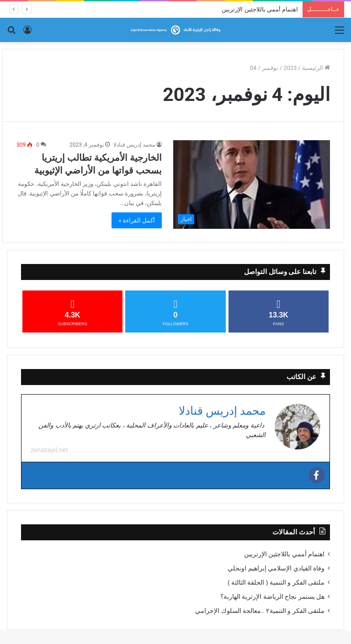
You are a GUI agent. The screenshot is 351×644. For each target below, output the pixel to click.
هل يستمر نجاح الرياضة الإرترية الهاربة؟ (272, 597)
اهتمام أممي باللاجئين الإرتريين (260, 9)
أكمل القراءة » (137, 220)
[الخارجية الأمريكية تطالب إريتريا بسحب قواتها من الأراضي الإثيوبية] (252, 184)
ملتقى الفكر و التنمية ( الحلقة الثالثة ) (276, 583)
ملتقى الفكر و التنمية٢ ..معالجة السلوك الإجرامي (260, 611)
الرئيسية (316, 68)
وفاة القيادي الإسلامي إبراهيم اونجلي (276, 569)
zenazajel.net (49, 450)
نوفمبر (270, 68)
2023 (290, 68)
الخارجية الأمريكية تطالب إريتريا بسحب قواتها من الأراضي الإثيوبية (98, 164)
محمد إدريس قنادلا (134, 145)
